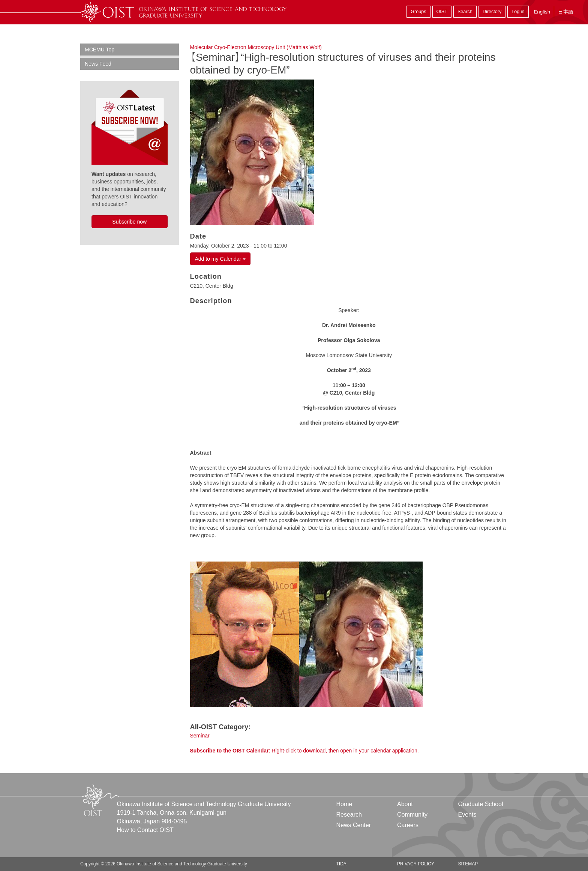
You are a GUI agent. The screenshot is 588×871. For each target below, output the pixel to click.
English (542, 12)
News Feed (98, 64)
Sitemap (468, 864)
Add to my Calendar (220, 259)
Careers (408, 825)
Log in (518, 12)
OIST (442, 12)
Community (412, 815)
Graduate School (480, 804)
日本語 (565, 12)
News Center (354, 825)
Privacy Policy (416, 864)
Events (467, 815)
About (405, 804)
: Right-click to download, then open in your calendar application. (304, 751)
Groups (418, 12)
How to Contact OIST (145, 830)
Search (465, 12)
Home (344, 804)
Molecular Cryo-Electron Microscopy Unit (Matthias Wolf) (256, 47)
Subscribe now (129, 222)
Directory (492, 12)
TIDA (341, 864)
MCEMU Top (100, 50)
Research (349, 815)
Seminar (200, 736)
